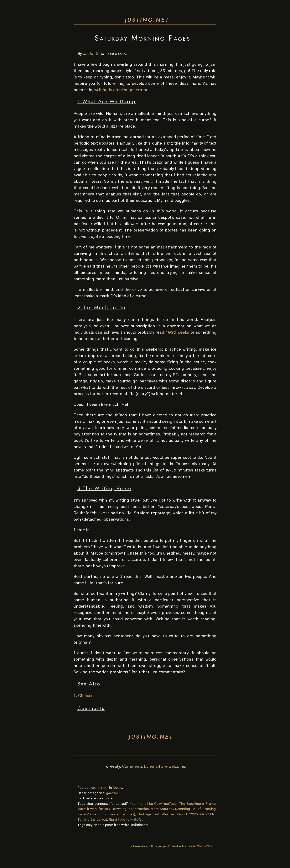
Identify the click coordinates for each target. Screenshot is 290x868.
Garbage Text (148, 814)
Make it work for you (94, 809)
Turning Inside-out (92, 819)
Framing (209, 809)
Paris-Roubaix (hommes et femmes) (106, 814)
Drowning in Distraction (130, 809)
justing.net (147, 20)
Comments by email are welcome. (154, 766)
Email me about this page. (146, 846)
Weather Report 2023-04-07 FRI (189, 814)
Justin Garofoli (183, 846)
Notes (117, 788)
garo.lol (112, 793)
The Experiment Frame (197, 803)
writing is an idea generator (121, 90)
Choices (86, 695)
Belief (196, 809)
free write (122, 825)
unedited (119, 803)
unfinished (139, 825)
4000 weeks (177, 332)
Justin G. (91, 53)
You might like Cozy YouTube (153, 803)
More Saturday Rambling (170, 809)
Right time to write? (124, 819)
